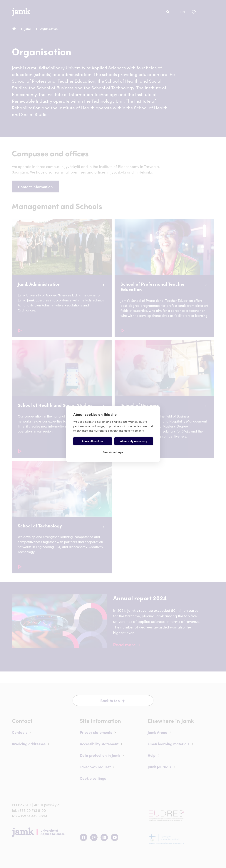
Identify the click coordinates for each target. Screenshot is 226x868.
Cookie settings (113, 452)
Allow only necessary (134, 441)
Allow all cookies (93, 441)
